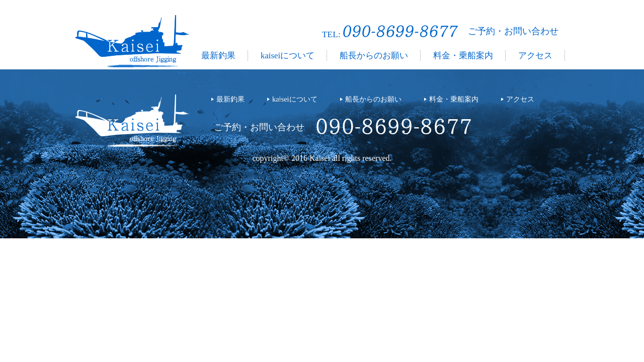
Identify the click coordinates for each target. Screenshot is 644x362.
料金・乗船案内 (463, 56)
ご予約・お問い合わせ (513, 31)
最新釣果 (218, 56)
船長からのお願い (374, 56)
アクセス (535, 56)
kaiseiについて (288, 56)
